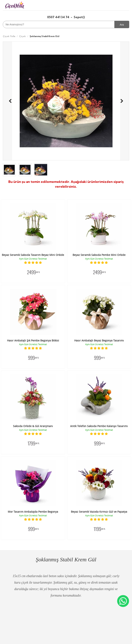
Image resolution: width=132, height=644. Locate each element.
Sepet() (79, 17)
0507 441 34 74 (59, 17)
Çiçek (22, 36)
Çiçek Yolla (9, 36)
